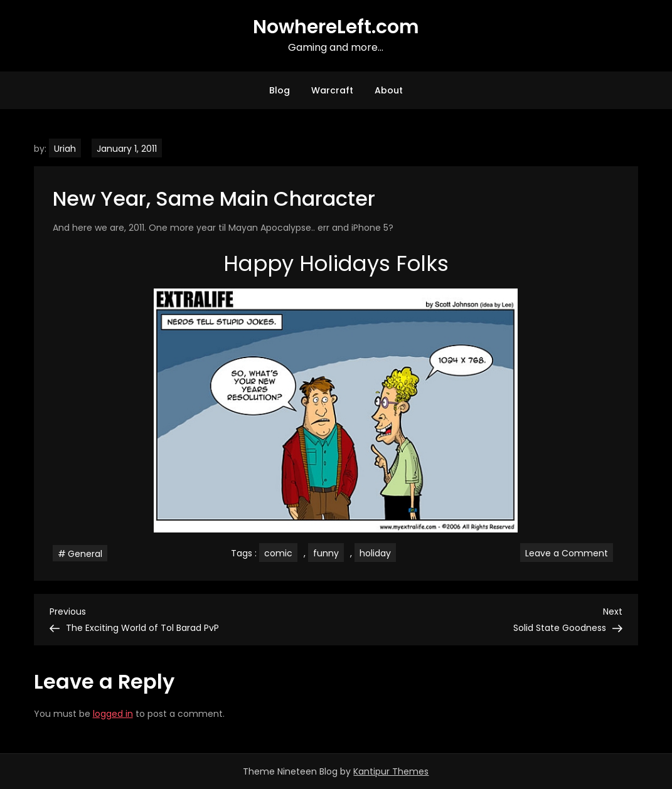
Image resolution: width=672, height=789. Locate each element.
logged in (113, 714)
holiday (375, 553)
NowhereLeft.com (336, 27)
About (389, 90)
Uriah (65, 149)
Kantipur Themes (391, 771)
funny (326, 553)
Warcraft (332, 90)
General (85, 554)
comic (278, 553)
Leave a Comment (569, 553)
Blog (280, 90)
